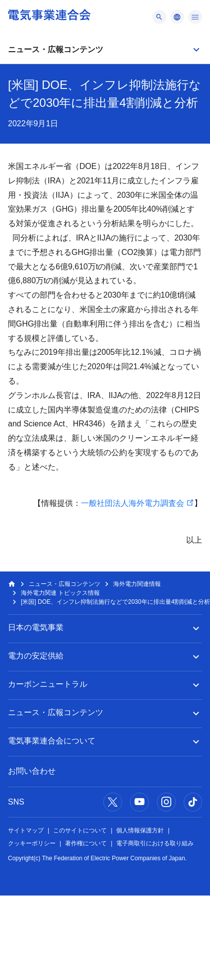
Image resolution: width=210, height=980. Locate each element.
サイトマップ (26, 830)
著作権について (86, 843)
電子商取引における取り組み (155, 843)
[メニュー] (159, 17)
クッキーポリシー (32, 843)
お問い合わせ (32, 771)
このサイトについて (80, 830)
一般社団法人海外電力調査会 (133, 503)
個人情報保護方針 (140, 830)
